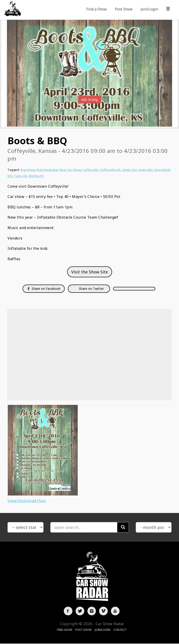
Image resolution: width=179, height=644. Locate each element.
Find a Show (97, 9)
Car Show (74, 170)
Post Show (124, 9)
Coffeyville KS (110, 170)
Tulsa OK (20, 176)
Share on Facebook (44, 289)
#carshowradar (47, 170)
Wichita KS (36, 176)
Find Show (65, 630)
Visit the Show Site (90, 272)
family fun (130, 170)
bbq (63, 170)
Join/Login (149, 9)
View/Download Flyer (27, 501)
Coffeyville (90, 170)
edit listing (90, 100)
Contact (120, 630)
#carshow (28, 170)
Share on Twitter (91, 289)
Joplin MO (146, 170)
